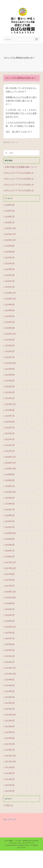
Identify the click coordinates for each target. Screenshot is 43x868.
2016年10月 (10, 597)
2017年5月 (10, 586)
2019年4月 (10, 521)
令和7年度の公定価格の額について (21, 167)
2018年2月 (10, 556)
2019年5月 (10, 515)
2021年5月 (10, 428)
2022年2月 (10, 398)
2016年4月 (10, 621)
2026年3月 (10, 211)
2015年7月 (10, 638)
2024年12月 (10, 293)
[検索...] (21, 153)
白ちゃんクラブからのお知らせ (19, 173)
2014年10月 (10, 674)
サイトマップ (10, 819)
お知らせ (9, 805)
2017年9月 (10, 574)
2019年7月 (10, 510)
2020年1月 (10, 486)
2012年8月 (10, 767)
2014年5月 (10, 691)
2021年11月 (10, 404)
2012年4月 (10, 791)
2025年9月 (10, 246)
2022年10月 (10, 363)
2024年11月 (10, 299)
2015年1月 (10, 662)
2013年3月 (10, 744)
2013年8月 (10, 721)
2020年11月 (10, 463)
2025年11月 (10, 234)
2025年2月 (10, 281)
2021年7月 (10, 416)
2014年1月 (10, 709)
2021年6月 (10, 422)
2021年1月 (10, 451)
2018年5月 (10, 551)
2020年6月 (10, 480)
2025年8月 (10, 252)
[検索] (6, 153)
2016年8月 (10, 603)
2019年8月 (10, 504)
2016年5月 (10, 615)
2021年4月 (10, 433)
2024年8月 (10, 310)
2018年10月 (10, 533)
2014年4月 (10, 697)
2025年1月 (10, 287)
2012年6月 (10, 779)
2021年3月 (10, 439)
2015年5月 (10, 650)
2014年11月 (10, 668)
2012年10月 (10, 762)
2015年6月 (10, 644)
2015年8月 (10, 633)
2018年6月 (10, 545)
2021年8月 (10, 410)
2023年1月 (10, 357)
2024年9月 (10, 305)
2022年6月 (10, 381)
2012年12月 (10, 756)
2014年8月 (10, 680)
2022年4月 (10, 392)
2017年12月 (10, 562)
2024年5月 (10, 322)
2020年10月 (10, 469)
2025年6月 (10, 263)
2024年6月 (10, 316)
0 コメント (15, 142)
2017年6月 (10, 580)
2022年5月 (10, 386)
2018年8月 (10, 539)
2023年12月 (10, 334)
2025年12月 (10, 228)
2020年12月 (10, 457)
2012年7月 (10, 773)
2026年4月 (10, 205)
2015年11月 (10, 627)
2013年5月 (10, 732)
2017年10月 (10, 568)
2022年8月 (10, 375)
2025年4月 (10, 275)
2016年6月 (10, 609)
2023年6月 (10, 345)
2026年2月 (10, 217)
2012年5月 (10, 785)
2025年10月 (10, 240)
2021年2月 (10, 445)
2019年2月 (10, 527)
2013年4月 (10, 738)
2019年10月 (10, 492)
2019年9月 (10, 498)
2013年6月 (10, 726)
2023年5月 (10, 351)
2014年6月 (10, 685)
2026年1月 (10, 222)
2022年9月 (10, 369)
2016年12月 (10, 592)
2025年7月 (10, 258)
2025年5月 (10, 269)
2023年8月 (10, 340)
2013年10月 (10, 715)
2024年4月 (10, 328)
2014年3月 (10, 703)
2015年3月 (10, 656)
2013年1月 (10, 750)
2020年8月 (10, 474)
